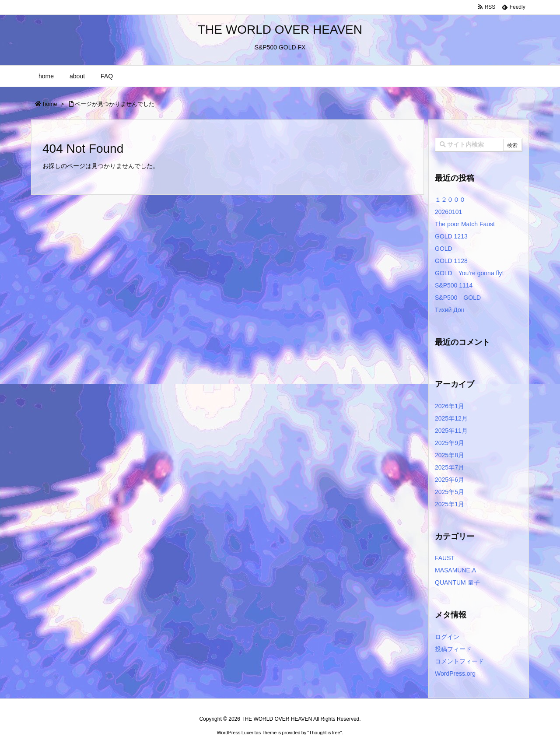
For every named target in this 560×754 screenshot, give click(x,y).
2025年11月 (451, 431)
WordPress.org (455, 673)
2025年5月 (450, 492)
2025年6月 (450, 480)
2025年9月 (450, 443)
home (50, 104)
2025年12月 (451, 418)
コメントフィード (459, 661)
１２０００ (450, 200)
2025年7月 (450, 467)
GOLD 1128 (451, 261)
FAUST (445, 558)
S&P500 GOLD (458, 298)
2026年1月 (450, 406)
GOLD (444, 249)
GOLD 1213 (451, 236)
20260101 (448, 212)
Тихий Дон (450, 310)
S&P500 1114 (454, 285)
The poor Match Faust (465, 224)
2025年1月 (450, 504)
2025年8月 (450, 455)
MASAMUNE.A (455, 570)
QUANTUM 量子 (457, 582)
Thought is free (324, 733)
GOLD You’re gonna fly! (469, 273)
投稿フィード (453, 649)
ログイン (447, 637)
